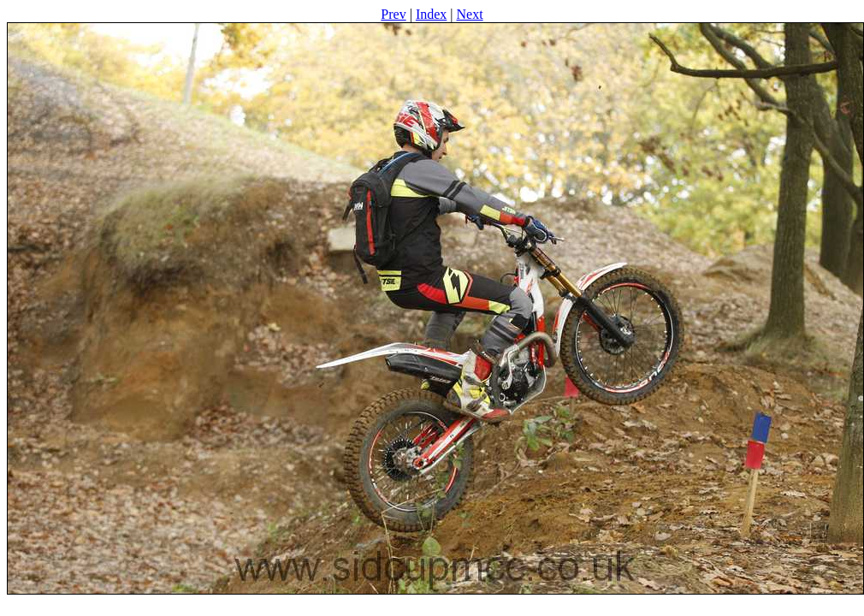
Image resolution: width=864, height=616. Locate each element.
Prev (393, 14)
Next (470, 14)
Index (431, 14)
